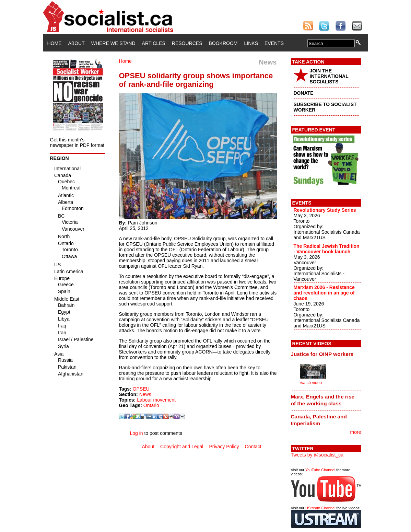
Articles (154, 43)
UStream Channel (320, 508)
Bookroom (223, 43)
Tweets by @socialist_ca (317, 455)
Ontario (151, 405)
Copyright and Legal (182, 447)
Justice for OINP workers (322, 354)
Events (274, 43)
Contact (253, 447)
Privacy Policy (224, 447)
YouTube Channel (320, 470)
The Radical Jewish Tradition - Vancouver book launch (327, 249)
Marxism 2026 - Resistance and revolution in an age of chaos (324, 293)
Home (55, 43)
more (356, 432)
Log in (136, 433)
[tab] (326, 354)
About (77, 43)
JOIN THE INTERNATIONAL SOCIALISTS (329, 76)
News (145, 394)
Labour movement (156, 400)
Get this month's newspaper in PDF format (77, 142)
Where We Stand (113, 43)
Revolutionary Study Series (325, 210)
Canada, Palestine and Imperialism (319, 420)
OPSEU (141, 389)
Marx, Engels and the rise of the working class (323, 400)
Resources (187, 43)
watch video (311, 383)
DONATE (304, 93)
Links (251, 43)
